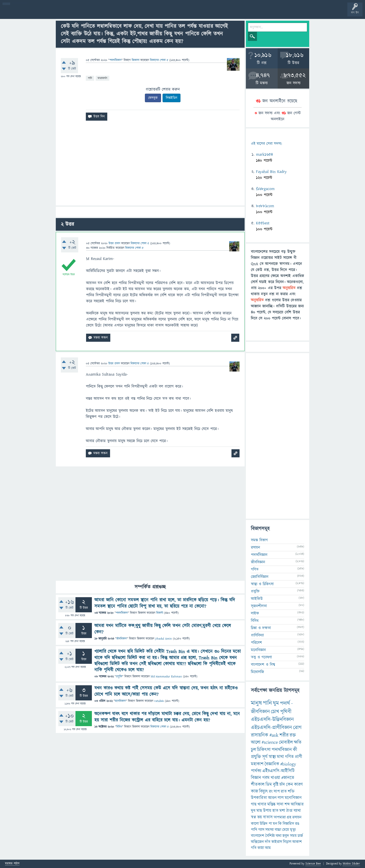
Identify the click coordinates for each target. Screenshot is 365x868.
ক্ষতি (298, 742)
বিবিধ (119, 727)
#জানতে (288, 778)
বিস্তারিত (288, 824)
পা (270, 824)
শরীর (284, 735)
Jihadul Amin (164, 639)
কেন (290, 785)
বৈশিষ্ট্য (270, 836)
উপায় (267, 811)
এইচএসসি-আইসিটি (278, 771)
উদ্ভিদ (264, 824)
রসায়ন (297, 817)
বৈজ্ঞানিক (272, 764)
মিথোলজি (257, 672)
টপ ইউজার (204, 13)
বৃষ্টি (276, 785)
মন (275, 824)
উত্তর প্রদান (114, 243)
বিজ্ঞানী (160, 613)
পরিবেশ (256, 643)
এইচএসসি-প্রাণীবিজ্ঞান (271, 728)
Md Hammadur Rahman (166, 677)
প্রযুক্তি (119, 677)
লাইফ (255, 613)
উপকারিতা (259, 798)
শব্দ (287, 804)
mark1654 (264, 154)
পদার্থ (285, 703)
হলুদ (286, 836)
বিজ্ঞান (256, 778)
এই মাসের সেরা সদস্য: (266, 144)
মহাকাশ (257, 764)
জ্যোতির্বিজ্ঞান (260, 577)
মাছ (259, 811)
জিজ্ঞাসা (136, 60)
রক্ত (293, 735)
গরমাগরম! (51, 13)
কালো (255, 824)
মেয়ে (286, 830)
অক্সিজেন (257, 842)
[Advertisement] (150, 165)
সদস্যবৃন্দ (98, 13)
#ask (274, 735)
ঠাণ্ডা (289, 811)
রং (271, 792)
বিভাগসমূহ (82, 13)
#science (270, 742)
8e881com (265, 206)
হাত (275, 811)
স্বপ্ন (254, 817)
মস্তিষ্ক (271, 804)
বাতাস (268, 817)
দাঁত (268, 842)
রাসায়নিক (260, 735)
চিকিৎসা (264, 750)
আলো (256, 742)
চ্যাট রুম (157, 13)
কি (280, 824)
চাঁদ (282, 785)
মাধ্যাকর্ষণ (102, 78)
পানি (90, 78)
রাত (284, 792)
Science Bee (313, 864)
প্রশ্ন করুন (113, 13)
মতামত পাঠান (12, 864)
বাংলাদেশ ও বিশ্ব (263, 665)
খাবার (262, 804)
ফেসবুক (153, 98)
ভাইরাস (277, 842)
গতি (254, 848)
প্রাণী (298, 757)
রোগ (297, 728)
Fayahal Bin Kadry (271, 172)
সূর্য (265, 757)
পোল (172, 13)
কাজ (254, 791)
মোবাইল (286, 742)
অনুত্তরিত (66, 13)
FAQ (129, 13)
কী (295, 750)
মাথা (280, 757)
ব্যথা (279, 836)
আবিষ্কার (297, 804)
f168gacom (265, 189)
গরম (266, 778)
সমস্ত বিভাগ (259, 540)
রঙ (297, 824)
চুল (253, 750)
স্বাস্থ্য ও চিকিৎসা (262, 584)
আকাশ (297, 842)
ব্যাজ (188, 13)
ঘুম (276, 703)
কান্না (261, 848)
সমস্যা (269, 830)
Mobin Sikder (351, 864)
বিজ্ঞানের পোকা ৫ (160, 727)
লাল (281, 798)
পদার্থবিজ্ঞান (115, 60)
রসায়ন (255, 547)
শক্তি (291, 792)
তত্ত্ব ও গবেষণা (261, 657)
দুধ (253, 811)
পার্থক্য (256, 771)
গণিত (255, 569)
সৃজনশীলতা (259, 606)
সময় (293, 836)
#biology (288, 764)
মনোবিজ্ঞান (120, 701)
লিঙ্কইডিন (172, 98)
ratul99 (159, 701)
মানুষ (256, 703)
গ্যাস (261, 830)
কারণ (298, 785)
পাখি (254, 830)
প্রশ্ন (35, 13)
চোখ (275, 712)
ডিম (269, 785)
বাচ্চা (278, 830)
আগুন (272, 798)
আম (268, 848)
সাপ (277, 792)
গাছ (254, 804)
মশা (282, 811)
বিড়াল (287, 842)
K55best (263, 223)
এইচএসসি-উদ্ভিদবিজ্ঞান (272, 719)
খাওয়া (275, 778)
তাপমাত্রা (280, 817)
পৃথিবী (286, 712)
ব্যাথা (297, 811)
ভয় (260, 817)
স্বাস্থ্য (272, 757)
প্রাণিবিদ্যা (257, 635)
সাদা (280, 804)
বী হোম (20, 13)
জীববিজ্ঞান (122, 639)
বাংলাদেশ (258, 836)
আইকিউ (257, 599)
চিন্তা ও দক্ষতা (261, 628)
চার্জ (300, 836)
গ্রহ (289, 817)
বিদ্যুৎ (263, 791)
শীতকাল (258, 785)
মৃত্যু (293, 830)
